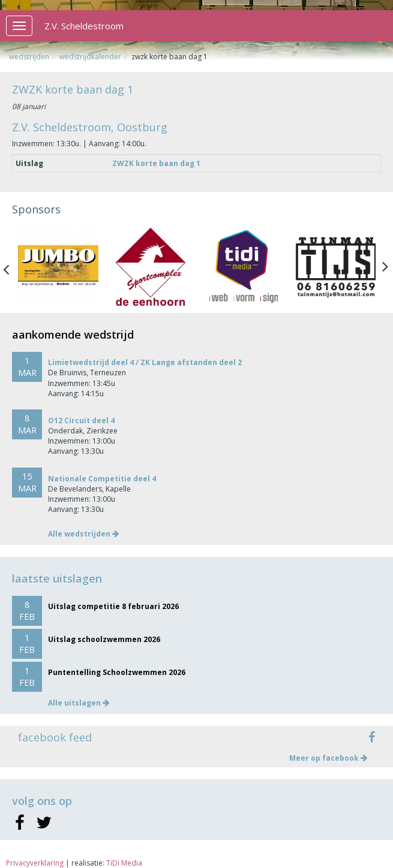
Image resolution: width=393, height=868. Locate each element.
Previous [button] (12, 267)
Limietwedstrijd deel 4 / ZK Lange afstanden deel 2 (145, 362)
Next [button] (385, 267)
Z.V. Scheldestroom (84, 26)
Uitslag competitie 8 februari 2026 (113, 606)
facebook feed (55, 737)
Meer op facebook (328, 758)
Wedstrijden (29, 57)
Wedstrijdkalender (90, 57)
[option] (58, 267)
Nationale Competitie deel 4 (102, 479)
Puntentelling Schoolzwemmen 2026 (117, 672)
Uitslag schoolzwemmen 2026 (104, 639)
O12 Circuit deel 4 (81, 421)
